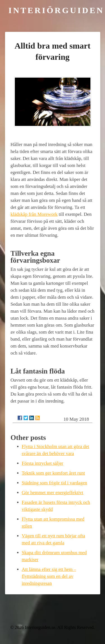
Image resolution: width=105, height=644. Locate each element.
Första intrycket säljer (43, 463)
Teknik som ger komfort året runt (53, 473)
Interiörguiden (56, 10)
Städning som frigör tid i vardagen (55, 483)
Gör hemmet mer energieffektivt (53, 493)
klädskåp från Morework (34, 214)
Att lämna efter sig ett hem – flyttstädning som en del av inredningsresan (49, 576)
